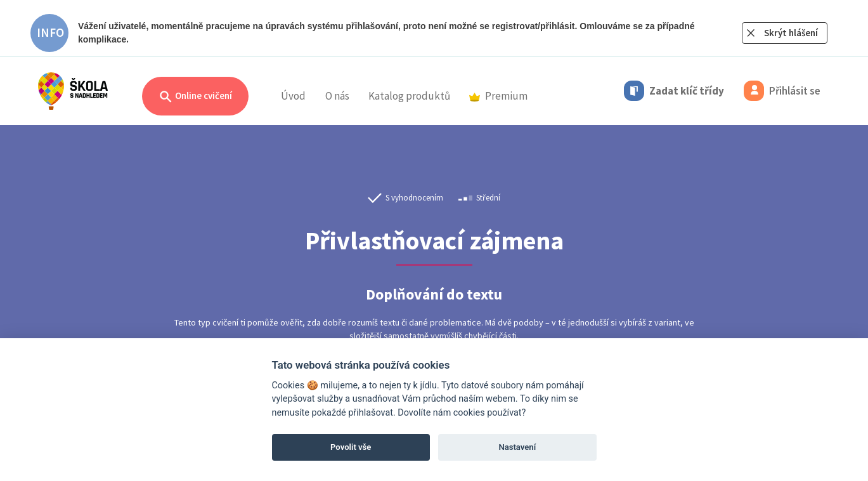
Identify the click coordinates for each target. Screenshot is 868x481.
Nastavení (517, 447)
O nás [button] (337, 96)
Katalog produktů (409, 96)
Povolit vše (351, 447)
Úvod (293, 96)
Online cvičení (195, 97)
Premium (498, 96)
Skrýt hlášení (791, 33)
